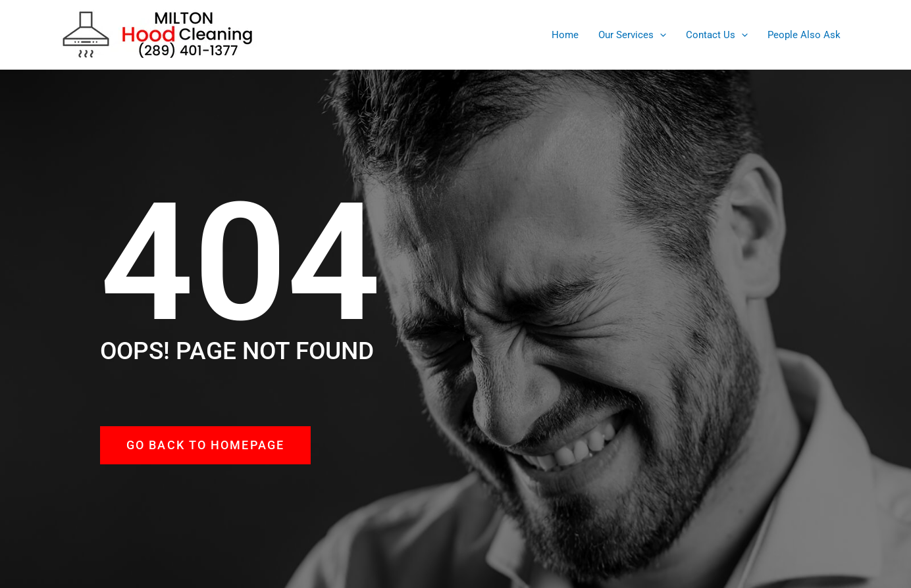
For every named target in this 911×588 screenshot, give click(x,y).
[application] (660, 35)
